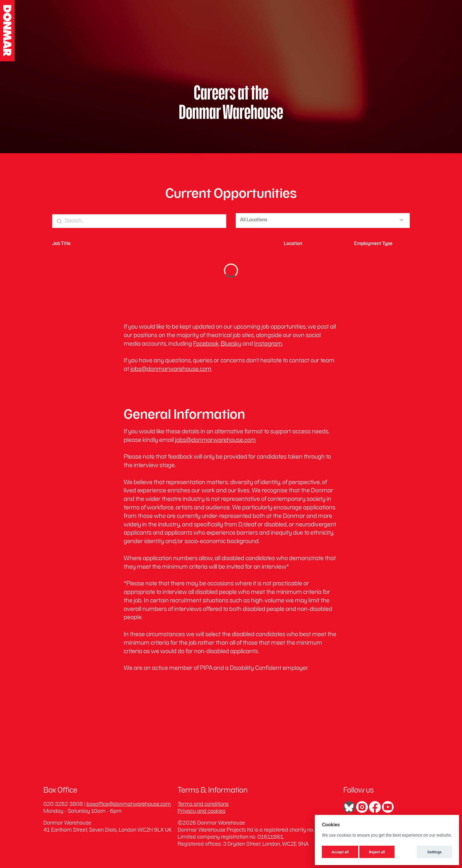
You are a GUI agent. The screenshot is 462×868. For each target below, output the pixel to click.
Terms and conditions (203, 804)
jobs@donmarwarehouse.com (171, 370)
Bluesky (231, 344)
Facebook (206, 344)
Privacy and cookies (202, 812)
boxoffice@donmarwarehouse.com (129, 804)
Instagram (268, 344)
